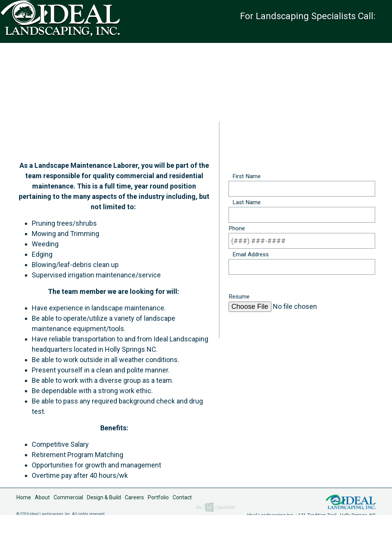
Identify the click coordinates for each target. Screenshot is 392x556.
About (42, 539)
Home (24, 539)
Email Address (249, 256)
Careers (134, 539)
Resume (239, 299)
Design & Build (104, 539)
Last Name (245, 204)
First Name (245, 178)
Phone (237, 230)
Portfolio (158, 539)
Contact (182, 539)
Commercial (68, 539)
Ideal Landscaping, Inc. (351, 543)
